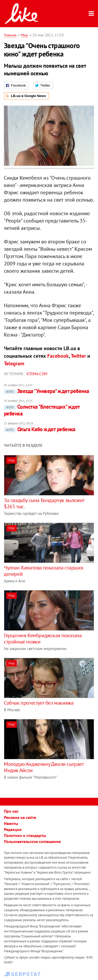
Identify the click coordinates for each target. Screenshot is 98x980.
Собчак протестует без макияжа (39, 703)
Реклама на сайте (20, 817)
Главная (10, 35)
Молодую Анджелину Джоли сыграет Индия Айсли (44, 767)
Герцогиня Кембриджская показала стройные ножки (43, 639)
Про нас (11, 811)
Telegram (14, 363)
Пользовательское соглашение (32, 841)
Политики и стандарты (25, 835)
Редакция (13, 829)
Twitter (78, 356)
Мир (24, 35)
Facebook (58, 356)
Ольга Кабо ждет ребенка (40, 429)
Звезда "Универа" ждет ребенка (47, 391)
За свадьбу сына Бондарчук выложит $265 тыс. (44, 503)
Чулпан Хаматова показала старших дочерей (43, 571)
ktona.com (37, 374)
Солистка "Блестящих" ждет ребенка (42, 410)
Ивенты (11, 823)
